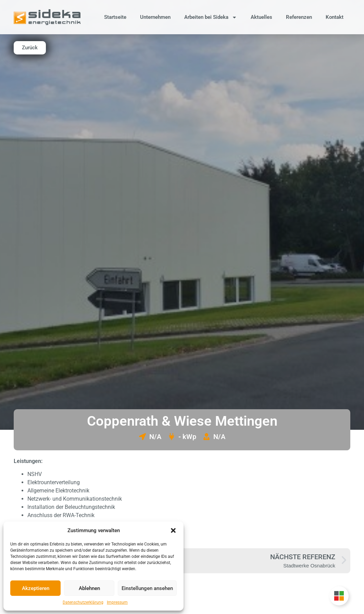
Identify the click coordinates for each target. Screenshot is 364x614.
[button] (173, 530)
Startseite (115, 17)
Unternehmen (155, 17)
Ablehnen (89, 588)
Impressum (117, 602)
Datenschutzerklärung (83, 602)
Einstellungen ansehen (147, 588)
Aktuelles (261, 17)
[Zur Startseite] (47, 17)
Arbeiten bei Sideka (211, 17)
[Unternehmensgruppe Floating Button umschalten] (339, 596)
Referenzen (299, 17)
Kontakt (335, 17)
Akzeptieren (36, 588)
